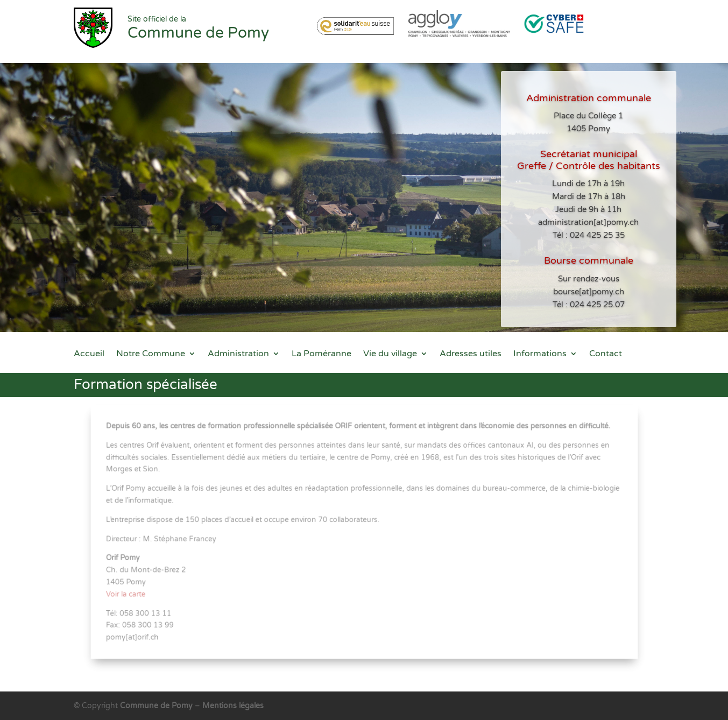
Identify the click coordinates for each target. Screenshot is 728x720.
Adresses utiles (471, 354)
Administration (238, 354)
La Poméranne (321, 354)
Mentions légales (233, 706)
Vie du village (390, 354)
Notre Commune (151, 354)
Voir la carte (133, 592)
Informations (540, 354)
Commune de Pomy (157, 706)
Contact (606, 354)
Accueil (89, 354)
